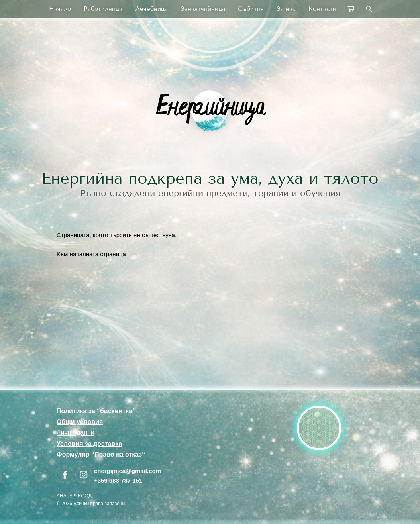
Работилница (103, 9)
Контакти (322, 9)
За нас (286, 9)
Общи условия (80, 422)
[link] (210, 109)
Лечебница (151, 9)
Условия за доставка (89, 444)
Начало (60, 9)
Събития (251, 9)
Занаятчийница (203, 9)
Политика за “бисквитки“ (96, 411)
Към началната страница (91, 254)
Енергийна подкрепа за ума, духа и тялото (210, 178)
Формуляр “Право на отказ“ (101, 454)
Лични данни (76, 433)
